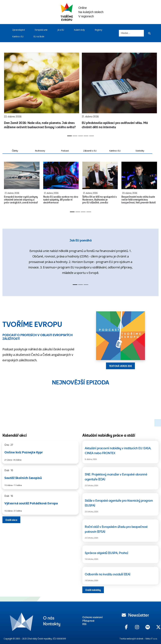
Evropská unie (41, 30)
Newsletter (135, 615)
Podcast (65, 151)
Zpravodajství (18, 30)
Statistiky (140, 151)
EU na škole (39, 36)
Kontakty (52, 623)
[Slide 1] (70, 136)
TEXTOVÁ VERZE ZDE (121, 366)
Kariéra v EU (18, 36)
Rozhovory (40, 151)
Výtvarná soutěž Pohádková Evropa (31, 503)
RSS (84, 624)
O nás (49, 618)
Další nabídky (93, 590)
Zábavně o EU (90, 151)
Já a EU (61, 30)
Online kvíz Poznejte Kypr (24, 452)
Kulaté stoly (79, 30)
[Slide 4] (86, 136)
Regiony (98, 30)
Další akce (11, 520)
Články (15, 151)
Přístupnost (88, 621)
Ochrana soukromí (92, 617)
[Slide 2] (75, 136)
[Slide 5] (91, 136)
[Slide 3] (80, 136)
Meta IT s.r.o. (151, 639)
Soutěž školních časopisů (23, 478)
